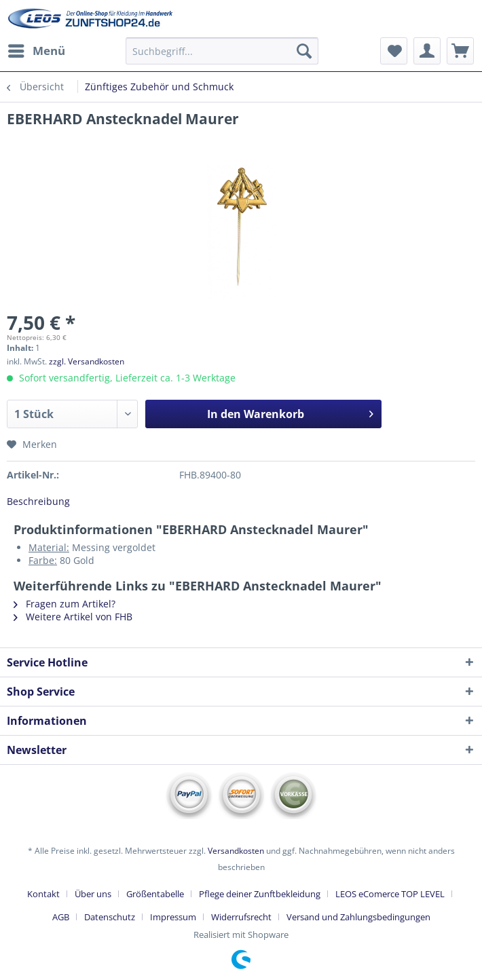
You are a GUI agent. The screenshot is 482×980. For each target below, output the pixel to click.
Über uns (93, 894)
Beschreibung (38, 501)
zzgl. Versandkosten (87, 361)
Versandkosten (236, 851)
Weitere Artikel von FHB (73, 617)
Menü (37, 49)
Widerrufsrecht (241, 917)
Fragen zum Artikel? (64, 604)
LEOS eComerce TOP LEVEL (390, 894)
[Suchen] (304, 51)
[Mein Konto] (427, 51)
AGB (61, 917)
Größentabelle (155, 894)
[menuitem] (36, 51)
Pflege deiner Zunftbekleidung (260, 894)
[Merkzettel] (394, 51)
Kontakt (43, 894)
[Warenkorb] (460, 51)
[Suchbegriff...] (222, 51)
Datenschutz (110, 917)
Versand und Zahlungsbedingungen (358, 917)
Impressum (173, 917)
